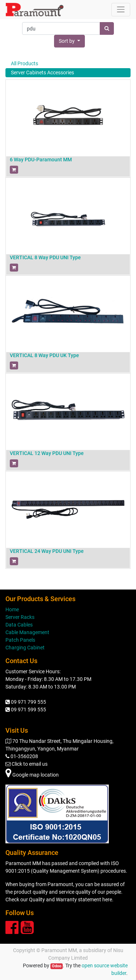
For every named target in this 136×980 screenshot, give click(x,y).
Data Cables (19, 625)
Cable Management (27, 632)
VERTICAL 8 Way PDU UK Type (44, 355)
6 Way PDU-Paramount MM (41, 160)
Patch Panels (20, 640)
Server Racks (20, 617)
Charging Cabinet (25, 648)
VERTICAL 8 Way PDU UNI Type (45, 257)
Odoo (57, 966)
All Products (24, 63)
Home (12, 609)
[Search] (107, 28)
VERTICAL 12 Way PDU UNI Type (47, 453)
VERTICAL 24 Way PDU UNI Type (47, 551)
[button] (69, 41)
